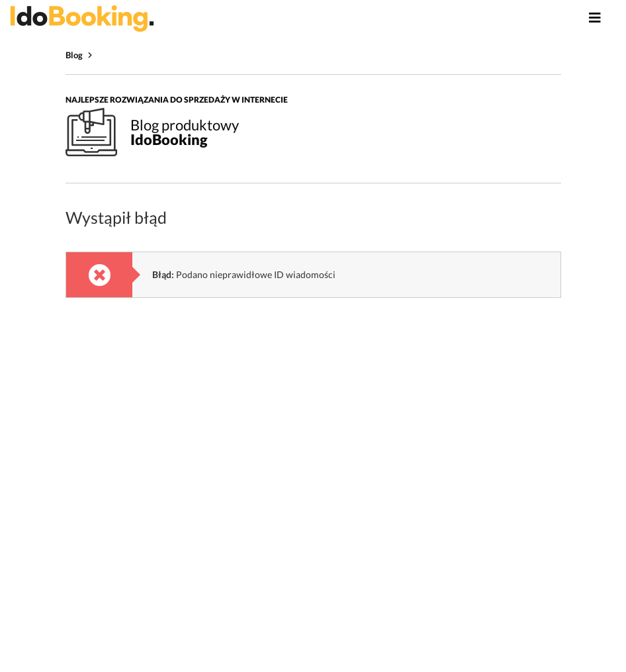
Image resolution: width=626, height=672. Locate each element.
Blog (74, 55)
